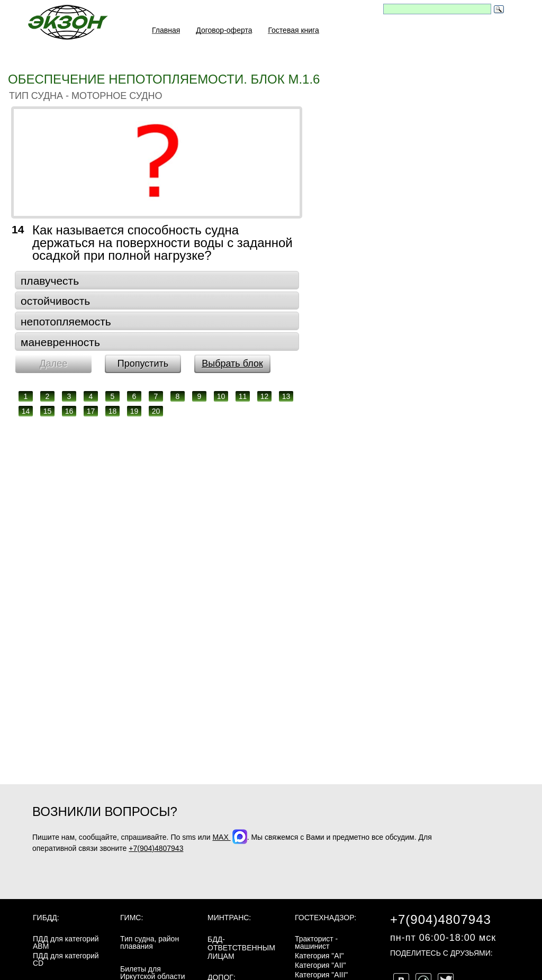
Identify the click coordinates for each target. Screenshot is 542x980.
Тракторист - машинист (316, 942)
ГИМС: (132, 918)
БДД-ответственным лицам (241, 948)
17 (91, 411)
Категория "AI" (319, 956)
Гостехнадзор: (326, 918)
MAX (229, 837)
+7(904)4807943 (156, 848)
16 (69, 411)
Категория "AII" (320, 965)
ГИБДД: (46, 918)
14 (26, 411)
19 (134, 411)
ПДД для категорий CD (66, 959)
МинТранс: (229, 918)
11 (243, 396)
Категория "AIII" (321, 975)
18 (113, 411)
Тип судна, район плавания (150, 942)
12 (265, 396)
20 (156, 411)
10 (221, 396)
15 (48, 411)
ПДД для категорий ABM (66, 942)
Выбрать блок (232, 364)
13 (286, 396)
